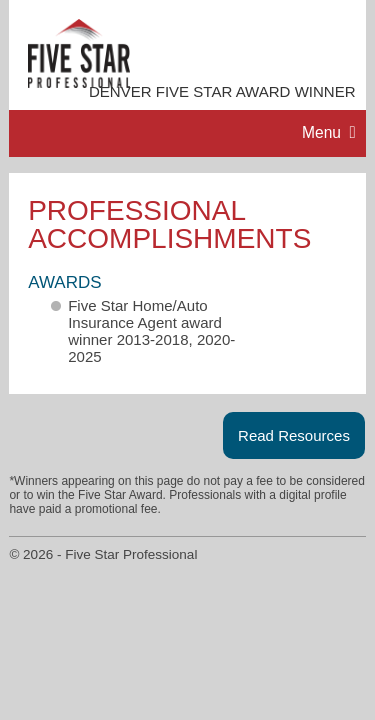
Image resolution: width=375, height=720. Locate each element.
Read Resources (294, 435)
